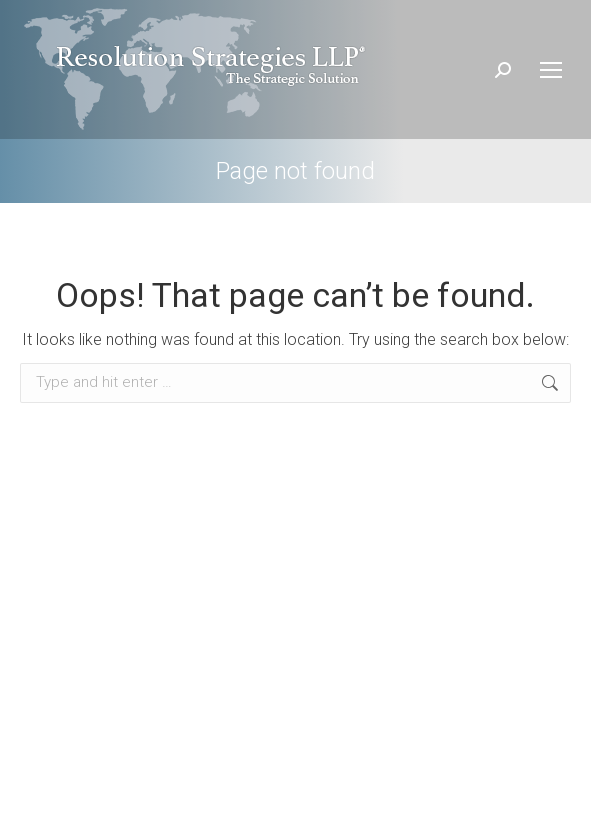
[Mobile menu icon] (551, 70)
